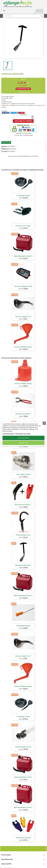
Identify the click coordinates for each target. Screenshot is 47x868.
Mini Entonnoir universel (23, 838)
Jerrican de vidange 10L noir (23, 286)
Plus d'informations (8, 434)
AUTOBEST (11, 146)
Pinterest (21, 113)
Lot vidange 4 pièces (23, 196)
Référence (5, 149)
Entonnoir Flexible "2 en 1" (23, 317)
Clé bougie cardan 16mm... (23, 565)
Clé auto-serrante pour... (23, 535)
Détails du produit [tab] (6, 142)
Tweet (13, 113)
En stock (4, 151)
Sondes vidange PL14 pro (23, 747)
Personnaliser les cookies (23, 434)
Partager (6, 113)
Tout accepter (24, 438)
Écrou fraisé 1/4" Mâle (23, 474)
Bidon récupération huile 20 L (23, 807)
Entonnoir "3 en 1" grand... (23, 226)
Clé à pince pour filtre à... (23, 414)
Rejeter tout (24, 443)
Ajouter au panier (23, 121)
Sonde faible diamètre (23, 626)
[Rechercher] (24, 16)
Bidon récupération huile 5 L (23, 777)
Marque (4, 146)
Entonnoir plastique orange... (23, 347)
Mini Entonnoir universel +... (23, 505)
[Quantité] (22, 117)
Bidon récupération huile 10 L (23, 256)
